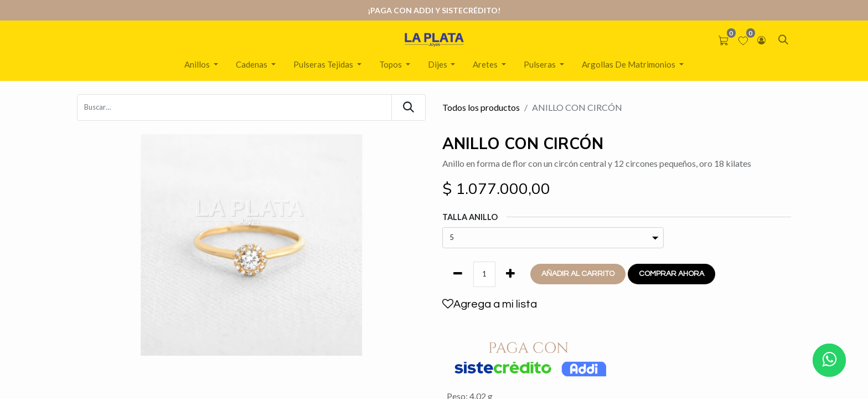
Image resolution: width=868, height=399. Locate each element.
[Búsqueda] (409, 108)
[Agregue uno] (510, 274)
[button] (578, 274)
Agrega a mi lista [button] (490, 304)
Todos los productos (481, 107)
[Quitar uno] (458, 274)
